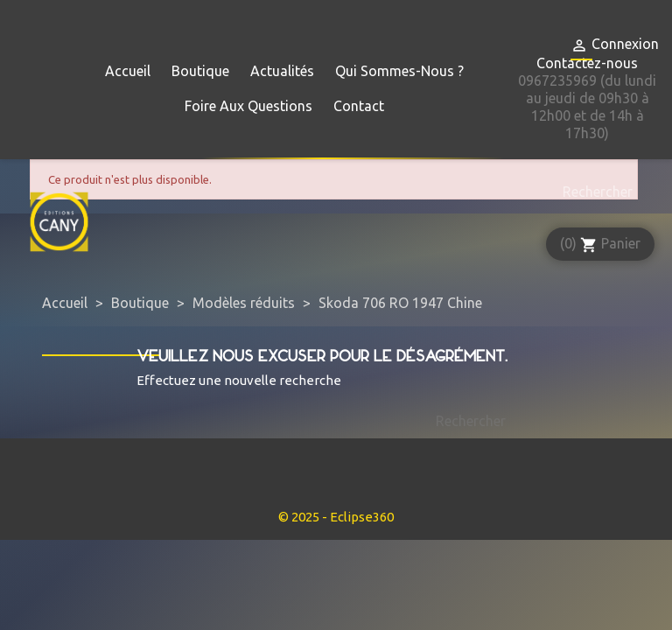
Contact (359, 106)
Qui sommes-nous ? (399, 71)
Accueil (128, 71)
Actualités (282, 71)
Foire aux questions (248, 106)
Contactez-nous (587, 63)
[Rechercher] (593, 192)
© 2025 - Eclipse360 (336, 517)
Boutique (200, 71)
